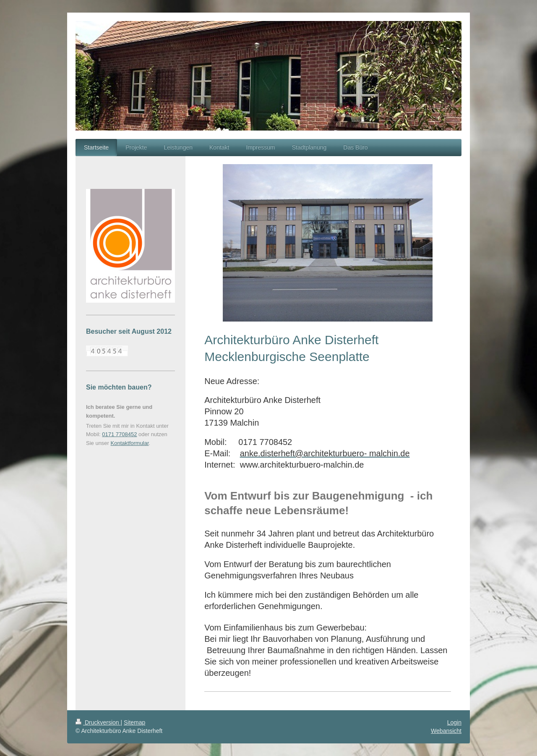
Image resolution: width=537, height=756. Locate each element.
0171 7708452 (119, 434)
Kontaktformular (130, 443)
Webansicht (446, 731)
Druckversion (98, 722)
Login (454, 722)
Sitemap (134, 722)
